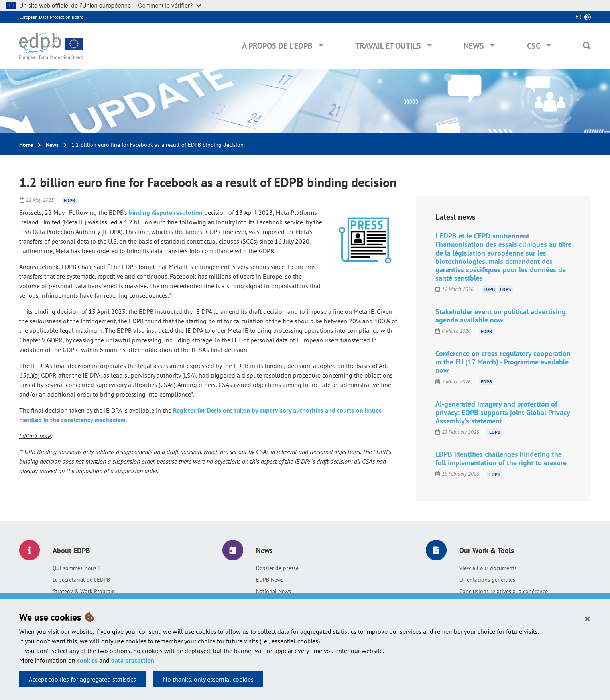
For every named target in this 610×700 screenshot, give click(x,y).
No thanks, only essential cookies (208, 679)
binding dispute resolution (166, 212)
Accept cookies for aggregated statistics (82, 679)
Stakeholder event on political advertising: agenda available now (502, 316)
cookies (87, 660)
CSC (534, 46)
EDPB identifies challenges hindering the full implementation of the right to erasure (501, 458)
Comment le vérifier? (169, 5)
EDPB (69, 200)
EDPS (505, 289)
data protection (133, 660)
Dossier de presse (277, 568)
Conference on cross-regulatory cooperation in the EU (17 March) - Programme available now (503, 362)
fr (578, 17)
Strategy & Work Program (84, 591)
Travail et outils (388, 46)
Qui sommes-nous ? (77, 568)
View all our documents (488, 568)
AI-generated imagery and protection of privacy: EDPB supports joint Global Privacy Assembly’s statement (503, 412)
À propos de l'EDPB (277, 46)
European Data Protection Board (51, 17)
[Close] (587, 618)
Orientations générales (487, 580)
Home (26, 145)
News (474, 46)
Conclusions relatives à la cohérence (504, 591)
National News (274, 591)
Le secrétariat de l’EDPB (81, 580)
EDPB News (270, 580)
